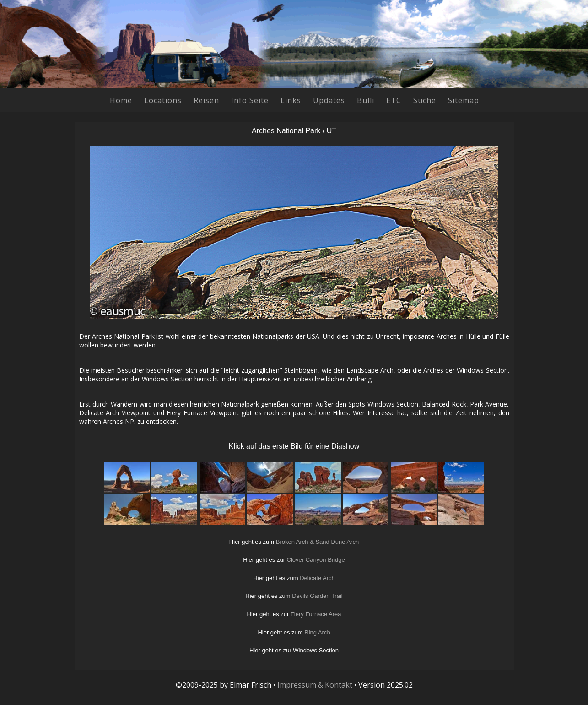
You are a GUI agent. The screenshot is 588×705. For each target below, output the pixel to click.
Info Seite (250, 100)
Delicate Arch (317, 578)
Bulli (366, 100)
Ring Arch (317, 632)
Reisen (206, 100)
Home (121, 100)
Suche (425, 100)
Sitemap (464, 100)
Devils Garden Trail (317, 596)
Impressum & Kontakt (315, 685)
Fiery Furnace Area (316, 614)
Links (291, 100)
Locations (163, 100)
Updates (329, 100)
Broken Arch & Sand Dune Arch (317, 542)
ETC (394, 100)
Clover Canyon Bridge (316, 560)
